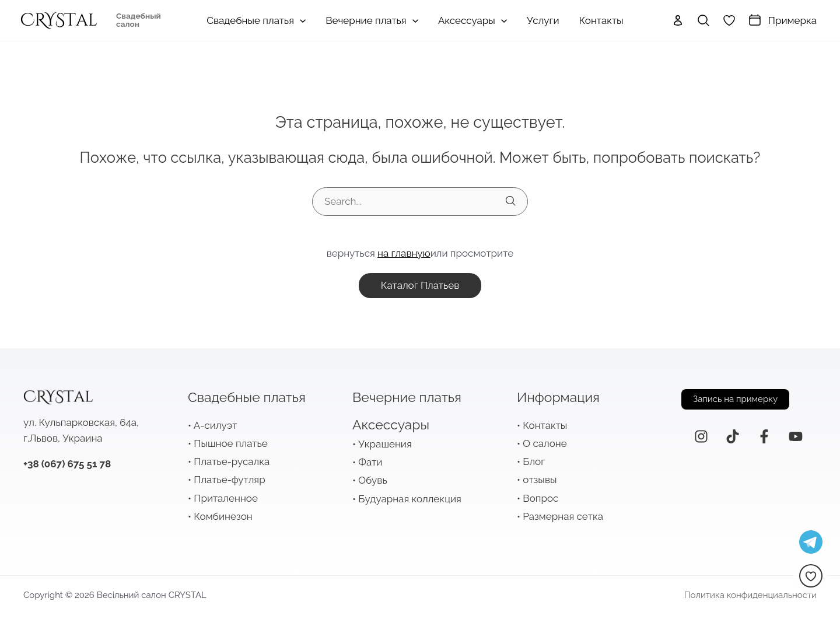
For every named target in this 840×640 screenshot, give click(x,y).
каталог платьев (420, 285)
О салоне (545, 443)
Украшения (385, 444)
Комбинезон (223, 516)
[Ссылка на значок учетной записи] (678, 20)
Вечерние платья (407, 397)
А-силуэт (216, 425)
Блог (534, 461)
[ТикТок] (733, 436)
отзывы (540, 480)
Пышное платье (230, 443)
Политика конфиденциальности (750, 595)
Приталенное (226, 498)
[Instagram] (701, 436)
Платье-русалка (232, 461)
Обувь (372, 480)
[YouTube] (796, 436)
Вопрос (540, 498)
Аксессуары (391, 424)
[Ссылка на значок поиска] (703, 20)
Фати (370, 462)
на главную (404, 253)
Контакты (545, 425)
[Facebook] (764, 436)
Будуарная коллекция (410, 499)
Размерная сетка (563, 516)
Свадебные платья (247, 397)
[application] (300, 20)
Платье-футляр (229, 480)
